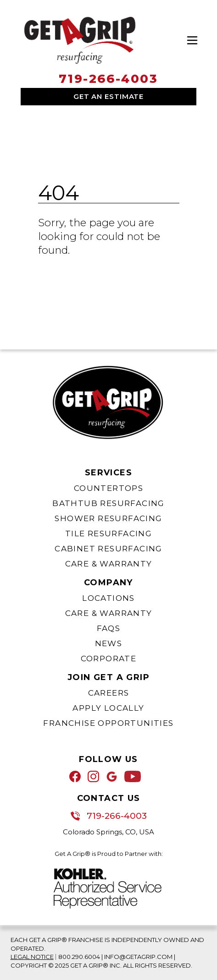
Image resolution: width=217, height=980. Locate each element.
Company (108, 583)
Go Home (62, 275)
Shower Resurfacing (108, 518)
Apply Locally (108, 708)
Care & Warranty (109, 564)
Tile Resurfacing (108, 534)
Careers (109, 693)
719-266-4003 (108, 79)
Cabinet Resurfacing (108, 549)
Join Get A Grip (108, 677)
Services (108, 473)
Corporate (109, 659)
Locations (108, 598)
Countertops (108, 488)
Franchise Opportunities (108, 723)
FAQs (109, 628)
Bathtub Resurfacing (108, 503)
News (109, 643)
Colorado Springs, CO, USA (108, 832)
